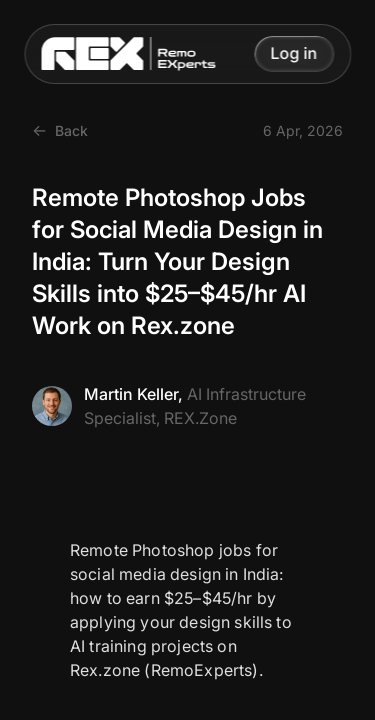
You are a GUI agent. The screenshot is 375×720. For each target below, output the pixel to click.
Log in (294, 53)
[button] (294, 54)
